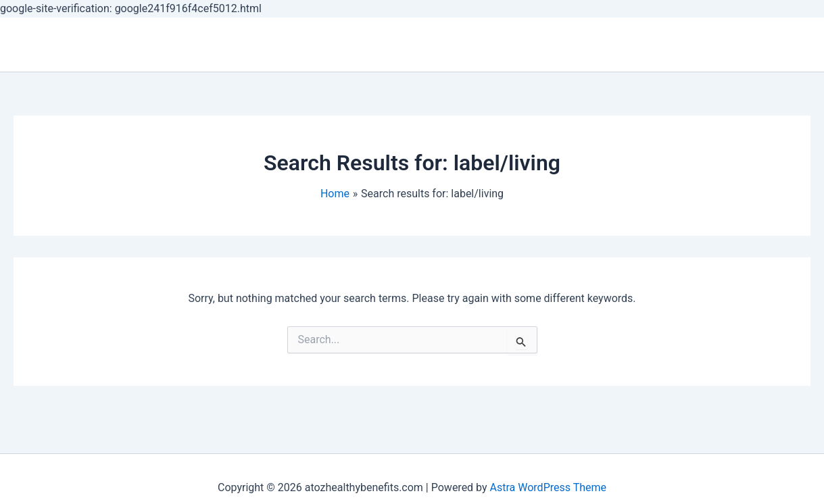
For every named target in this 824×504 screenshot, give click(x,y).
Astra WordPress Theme (548, 487)
